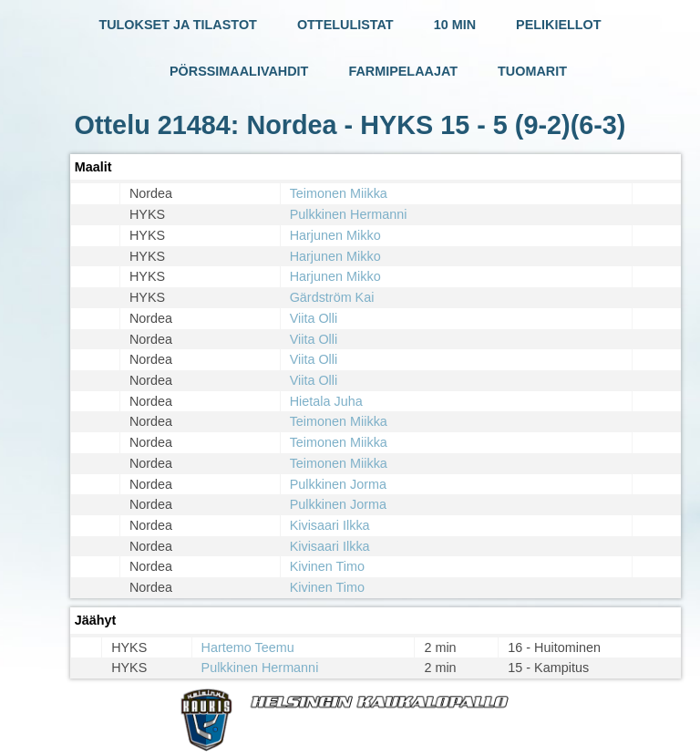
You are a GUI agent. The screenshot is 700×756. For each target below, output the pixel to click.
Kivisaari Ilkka (330, 525)
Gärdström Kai (332, 297)
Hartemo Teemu (248, 647)
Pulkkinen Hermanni (349, 214)
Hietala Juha (326, 401)
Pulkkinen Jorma (338, 484)
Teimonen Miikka (339, 193)
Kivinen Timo (327, 566)
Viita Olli (314, 318)
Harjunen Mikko (335, 235)
